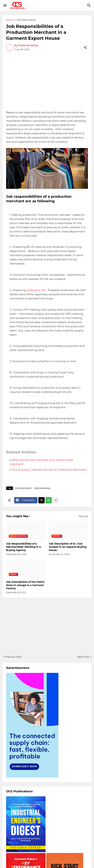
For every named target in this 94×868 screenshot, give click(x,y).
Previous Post (13, 657)
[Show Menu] (5, 5)
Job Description (26, 20)
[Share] (85, 47)
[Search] (89, 5)
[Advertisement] (47, 82)
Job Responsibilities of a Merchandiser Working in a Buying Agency (23, 547)
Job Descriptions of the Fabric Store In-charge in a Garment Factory (25, 585)
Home (10, 20)
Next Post (83, 657)
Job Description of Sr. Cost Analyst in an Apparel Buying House (68, 547)
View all (83, 516)
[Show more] (56, 500)
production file (36, 290)
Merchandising (42, 488)
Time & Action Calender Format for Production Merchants (49, 470)
